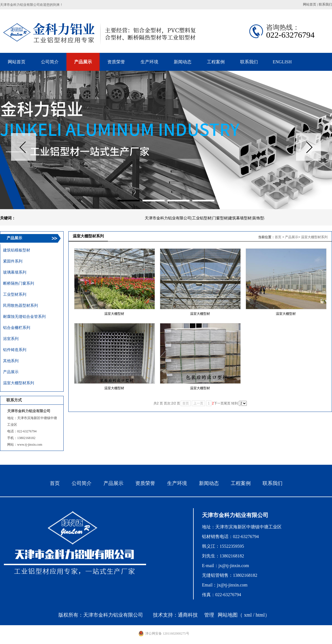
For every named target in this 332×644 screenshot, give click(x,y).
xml (248, 615)
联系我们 (325, 4)
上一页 (198, 403)
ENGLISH (282, 62)
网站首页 (310, 4)
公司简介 (82, 483)
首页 (278, 237)
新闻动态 (209, 483)
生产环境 (177, 483)
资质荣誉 (145, 483)
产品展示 (292, 237)
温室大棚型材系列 (314, 237)
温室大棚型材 (114, 314)
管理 (209, 615)
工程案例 (241, 483)
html (260, 615)
